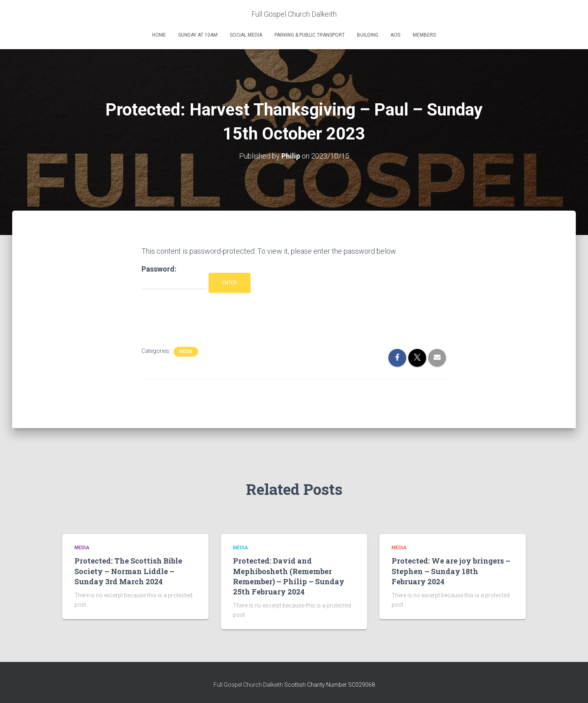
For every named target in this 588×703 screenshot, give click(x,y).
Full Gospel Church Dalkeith (249, 685)
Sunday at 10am (198, 35)
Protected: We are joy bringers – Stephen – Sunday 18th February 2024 (451, 571)
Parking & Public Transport (310, 35)
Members (424, 35)
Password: (174, 277)
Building (368, 35)
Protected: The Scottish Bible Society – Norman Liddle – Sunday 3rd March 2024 (128, 571)
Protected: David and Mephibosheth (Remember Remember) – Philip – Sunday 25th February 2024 (289, 576)
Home (159, 35)
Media (186, 351)
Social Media (246, 35)
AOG (395, 35)
